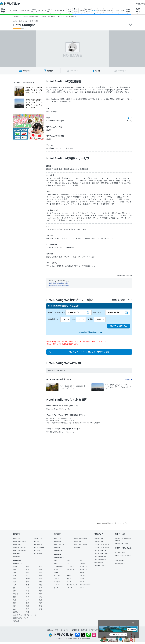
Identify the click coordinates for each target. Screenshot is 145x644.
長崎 (40, 606)
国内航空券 (17, 545)
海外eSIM (77, 548)
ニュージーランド (85, 585)
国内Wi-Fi (37, 551)
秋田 (15, 570)
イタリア (70, 579)
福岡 (15, 606)
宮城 (28, 570)
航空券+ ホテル (88, 11)
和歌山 (15, 594)
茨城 (40, 573)
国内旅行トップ (18, 564)
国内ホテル (37, 541)
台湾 (68, 561)
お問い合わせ (119, 561)
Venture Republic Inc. (74, 639)
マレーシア (83, 567)
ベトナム (82, 564)
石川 (15, 585)
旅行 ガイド (138, 10)
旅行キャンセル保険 (121, 544)
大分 (15, 609)
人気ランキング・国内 (102, 545)
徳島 (15, 603)
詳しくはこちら (118, 635)
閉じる (134, 623)
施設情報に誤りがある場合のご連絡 (58, 283)
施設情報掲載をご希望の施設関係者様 (59, 285)
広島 (40, 597)
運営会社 (50, 630)
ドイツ (82, 579)
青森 (28, 567)
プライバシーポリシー (62, 630)
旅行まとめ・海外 (100, 560)
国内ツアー (17, 538)
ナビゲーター (99, 563)
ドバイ (82, 588)
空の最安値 (17, 557)
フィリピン (70, 567)
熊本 (28, 609)
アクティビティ (60, 10)
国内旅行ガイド (100, 538)
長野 (15, 582)
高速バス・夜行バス (20, 548)
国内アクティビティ (20, 551)
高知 (40, 603)
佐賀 (28, 606)
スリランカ (70, 570)
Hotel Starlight (24, 25)
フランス (57, 579)
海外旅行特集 (58, 551)
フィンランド (58, 585)
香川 (40, 600)
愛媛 (28, 603)
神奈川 (28, 579)
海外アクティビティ (81, 545)
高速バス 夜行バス (51, 11)
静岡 (40, 585)
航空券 (15, 10)
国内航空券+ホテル (20, 541)
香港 (81, 561)
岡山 (15, 597)
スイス (69, 582)
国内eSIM (16, 554)
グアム (69, 573)
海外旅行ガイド (100, 541)
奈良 (28, 594)
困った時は (140, 4)
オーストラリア (72, 585)
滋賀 (15, 591)
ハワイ (56, 573)
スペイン (57, 582)
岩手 (40, 567)
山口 (28, 600)
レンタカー (42, 10)
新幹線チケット (39, 545)
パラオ (82, 573)
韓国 (55, 561)
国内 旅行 (3, 10)
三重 (28, 588)
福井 (28, 585)
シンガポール (58, 567)
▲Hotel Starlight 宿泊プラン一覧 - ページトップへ (112, 523)
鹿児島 (15, 612)
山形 (40, 570)
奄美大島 (16, 621)
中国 (55, 564)
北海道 (15, 567)
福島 (15, 573)
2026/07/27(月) (113, 312)
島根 (15, 600)
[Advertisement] (62, 455)
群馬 (15, 576)
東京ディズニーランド (21, 618)
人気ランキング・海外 (102, 548)
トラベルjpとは (120, 564)
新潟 (28, 582)
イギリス (82, 576)
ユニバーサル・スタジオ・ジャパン (25, 615)
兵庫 (40, 594)
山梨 (40, 579)
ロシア (82, 582)
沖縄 (28, 612)
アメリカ (57, 576)
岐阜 (40, 588)
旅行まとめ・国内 (100, 557)
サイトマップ (93, 630)
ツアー (9, 10)
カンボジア (83, 570)
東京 (15, 579)
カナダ (69, 576)
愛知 (15, 588)
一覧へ (128, 379)
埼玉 (28, 576)
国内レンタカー (39, 548)
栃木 (28, 573)
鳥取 (28, 597)
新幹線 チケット (34, 11)
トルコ (56, 588)
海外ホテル (58, 541)
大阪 (40, 591)
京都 (28, 591)
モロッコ (70, 588)
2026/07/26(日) (73, 312)
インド (56, 570)
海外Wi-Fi (57, 548)
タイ (68, 564)
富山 (40, 582)
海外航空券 (78, 541)
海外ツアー (58, 538)
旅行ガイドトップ (100, 566)
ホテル (21, 10)
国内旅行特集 (38, 554)
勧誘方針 (84, 630)
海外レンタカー (59, 545)
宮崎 (40, 609)
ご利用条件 (75, 630)
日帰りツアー (38, 538)
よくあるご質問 (120, 552)
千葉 (40, 576)
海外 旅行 (76, 10)
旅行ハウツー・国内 (101, 551)
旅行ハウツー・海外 (101, 554)
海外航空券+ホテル (80, 538)
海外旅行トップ (59, 558)
